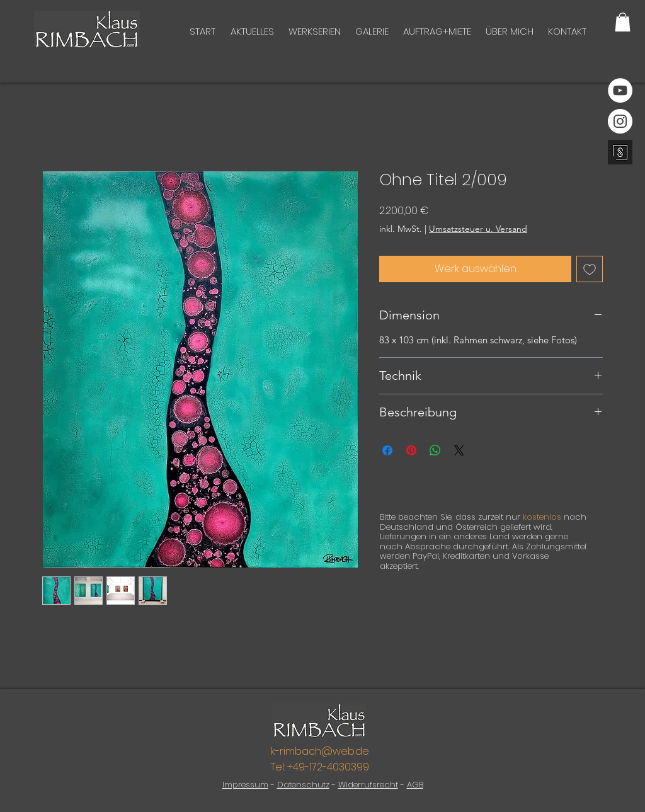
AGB (415, 785)
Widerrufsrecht (368, 785)
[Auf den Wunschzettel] (590, 269)
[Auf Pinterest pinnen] (411, 450)
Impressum (245, 785)
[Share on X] (459, 450)
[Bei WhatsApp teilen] (435, 450)
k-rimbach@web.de (320, 751)
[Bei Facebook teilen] (387, 450)
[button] (623, 22)
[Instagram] (620, 121)
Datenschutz (303, 785)
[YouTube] (620, 90)
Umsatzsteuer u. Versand (478, 229)
